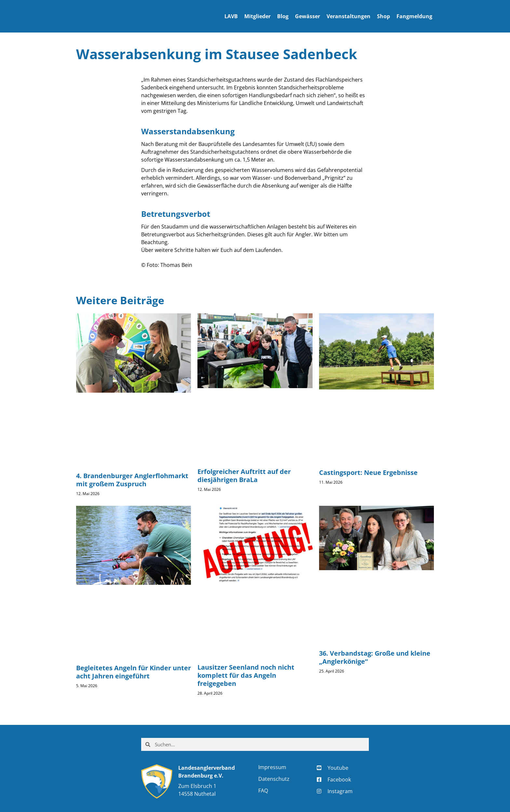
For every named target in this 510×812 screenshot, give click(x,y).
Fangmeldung (414, 16)
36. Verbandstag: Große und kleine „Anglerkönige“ (375, 657)
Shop (383, 16)
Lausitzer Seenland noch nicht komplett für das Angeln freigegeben (246, 675)
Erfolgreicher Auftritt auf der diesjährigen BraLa (244, 476)
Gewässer (308, 16)
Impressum (272, 767)
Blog (283, 16)
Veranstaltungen (349, 16)
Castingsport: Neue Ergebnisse (368, 472)
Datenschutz (274, 779)
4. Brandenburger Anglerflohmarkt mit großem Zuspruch (132, 480)
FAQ (263, 791)
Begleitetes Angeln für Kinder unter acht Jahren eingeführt (134, 672)
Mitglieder (257, 16)
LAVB (231, 16)
